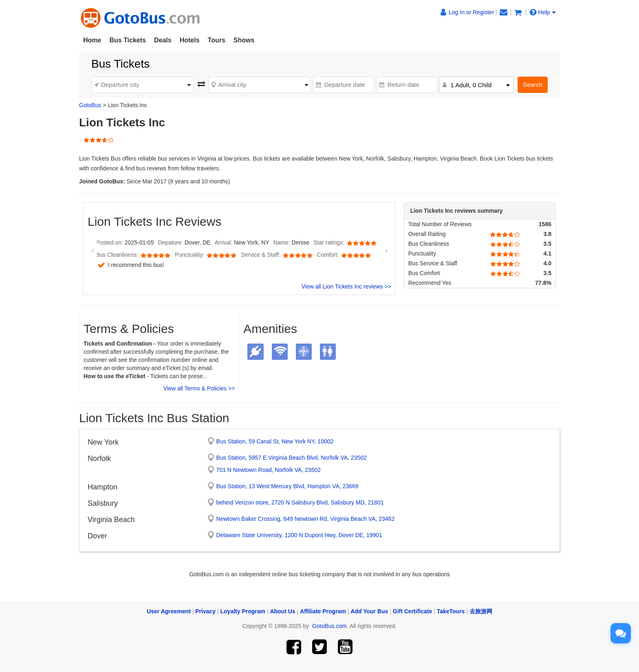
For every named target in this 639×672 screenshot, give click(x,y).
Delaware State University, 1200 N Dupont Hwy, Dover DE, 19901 (299, 535)
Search (533, 85)
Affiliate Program (323, 611)
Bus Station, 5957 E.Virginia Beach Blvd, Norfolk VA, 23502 (292, 458)
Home (92, 40)
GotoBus (90, 105)
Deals (163, 40)
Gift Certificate (412, 611)
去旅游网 (481, 611)
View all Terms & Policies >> (199, 388)
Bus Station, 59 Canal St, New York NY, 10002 (275, 441)
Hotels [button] (190, 40)
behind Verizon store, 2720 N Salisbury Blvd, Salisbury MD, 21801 (300, 502)
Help (543, 12)
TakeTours (451, 611)
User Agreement (169, 611)
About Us (282, 611)
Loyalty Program (243, 611)
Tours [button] (217, 40)
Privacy (205, 611)
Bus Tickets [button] (128, 40)
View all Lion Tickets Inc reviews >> (346, 286)
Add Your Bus (369, 611)
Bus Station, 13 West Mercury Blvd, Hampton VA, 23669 (288, 486)
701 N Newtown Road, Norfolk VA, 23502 (269, 470)
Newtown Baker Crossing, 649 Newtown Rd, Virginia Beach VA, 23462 (306, 519)
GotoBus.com (329, 626)
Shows (244, 40)
